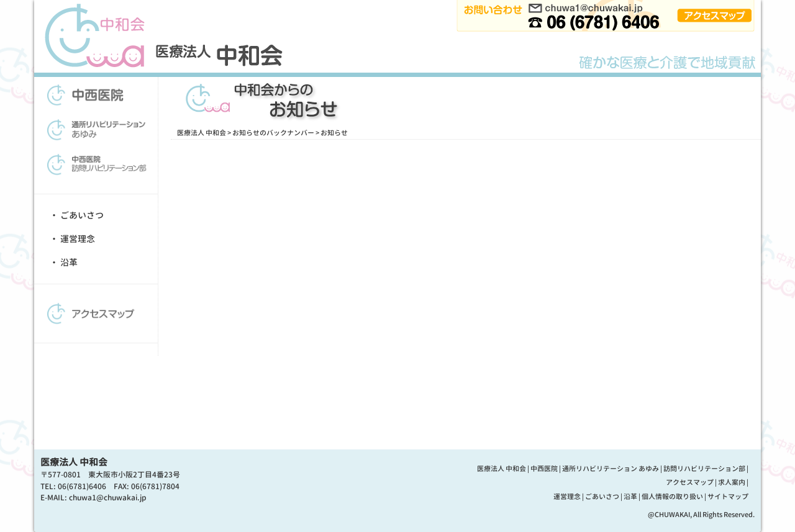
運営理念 (78, 239)
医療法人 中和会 (202, 133)
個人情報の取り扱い (672, 497)
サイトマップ (728, 497)
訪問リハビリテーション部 (704, 469)
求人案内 (732, 482)
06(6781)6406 (82, 486)
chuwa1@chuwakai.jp (108, 498)
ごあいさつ (82, 215)
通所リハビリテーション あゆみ (611, 469)
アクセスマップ (690, 482)
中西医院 (544, 469)
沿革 (69, 262)
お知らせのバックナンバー (273, 133)
